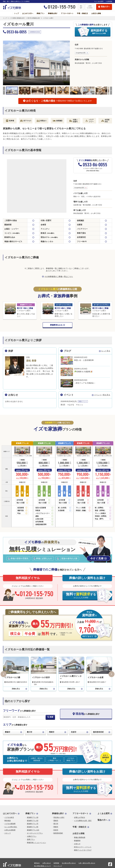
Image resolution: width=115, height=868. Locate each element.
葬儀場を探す (53, 13)
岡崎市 (52, 732)
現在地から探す (59, 817)
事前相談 (8, 821)
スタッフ (8, 833)
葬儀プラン (41, 13)
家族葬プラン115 (103, 443)
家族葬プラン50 (44, 443)
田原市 (74, 732)
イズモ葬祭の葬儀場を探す (17, 18)
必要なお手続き (80, 817)
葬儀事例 (77, 841)
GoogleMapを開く (81, 53)
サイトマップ (58, 866)
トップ (16, 13)
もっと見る (106, 351)
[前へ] (7, 63)
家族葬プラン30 (22, 443)
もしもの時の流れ (11, 827)
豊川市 (30, 732)
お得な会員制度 (10, 830)
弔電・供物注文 (82, 13)
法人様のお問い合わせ (69, 863)
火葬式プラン (32, 836)
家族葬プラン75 (64, 443)
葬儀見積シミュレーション (36, 843)
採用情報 (56, 863)
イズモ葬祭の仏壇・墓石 (83, 821)
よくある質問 (99, 1)
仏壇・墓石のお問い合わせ (87, 863)
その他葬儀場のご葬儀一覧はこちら (59, 277)
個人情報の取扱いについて (42, 866)
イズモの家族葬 (10, 824)
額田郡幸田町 (98, 732)
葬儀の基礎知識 (80, 837)
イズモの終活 (9, 817)
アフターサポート (67, 13)
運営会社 (37, 863)
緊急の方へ (103, 820)
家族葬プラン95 (83, 443)
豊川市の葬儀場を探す (34, 18)
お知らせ (77, 844)
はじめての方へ (28, 13)
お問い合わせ (47, 863)
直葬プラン (31, 839)
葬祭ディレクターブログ (83, 850)
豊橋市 (8, 732)
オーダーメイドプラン (35, 833)
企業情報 (109, 1)
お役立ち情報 (96, 13)
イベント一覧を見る (102, 395)
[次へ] (65, 63)
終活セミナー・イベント (83, 847)
